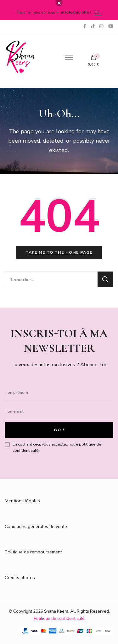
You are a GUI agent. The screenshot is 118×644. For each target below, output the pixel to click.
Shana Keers (56, 611)
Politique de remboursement (33, 552)
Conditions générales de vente (36, 526)
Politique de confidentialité (59, 618)
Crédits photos (20, 578)
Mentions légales (22, 501)
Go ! (98, 12)
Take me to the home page (59, 252)
